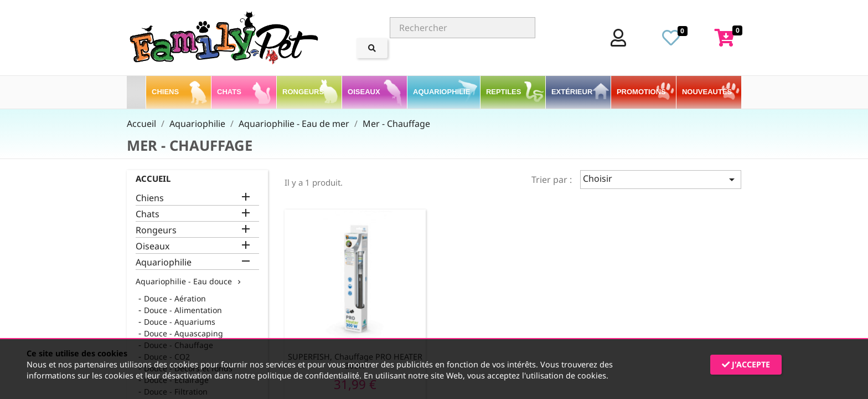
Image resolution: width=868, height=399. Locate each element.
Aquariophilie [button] (443, 92)
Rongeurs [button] (304, 92)
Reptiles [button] (505, 92)
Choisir (661, 179)
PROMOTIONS (641, 92)
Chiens (150, 198)
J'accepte (746, 364)
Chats (148, 214)
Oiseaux (153, 246)
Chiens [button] (166, 92)
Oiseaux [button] (365, 92)
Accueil (153, 178)
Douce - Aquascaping (184, 333)
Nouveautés (707, 92)
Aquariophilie (164, 262)
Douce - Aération (175, 298)
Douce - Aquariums (180, 322)
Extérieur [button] (573, 92)
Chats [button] (230, 92)
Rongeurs (156, 230)
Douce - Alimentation (183, 310)
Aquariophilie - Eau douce (184, 281)
